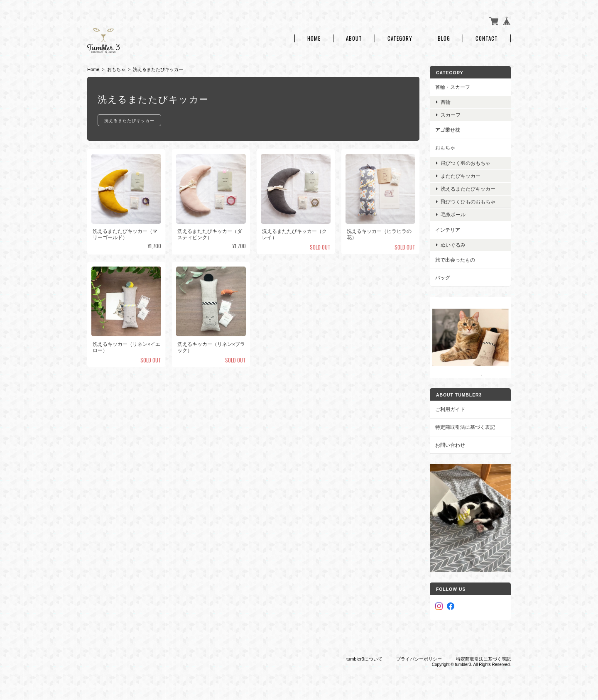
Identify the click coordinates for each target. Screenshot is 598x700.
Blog (444, 38)
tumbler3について (364, 659)
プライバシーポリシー (419, 659)
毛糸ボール (453, 214)
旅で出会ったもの (455, 260)
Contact (487, 38)
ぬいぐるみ (453, 245)
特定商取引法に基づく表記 (465, 427)
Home (314, 38)
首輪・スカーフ (453, 87)
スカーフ (451, 115)
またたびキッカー (461, 176)
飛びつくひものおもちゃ (468, 202)
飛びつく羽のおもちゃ (466, 163)
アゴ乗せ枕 (448, 130)
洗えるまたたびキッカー (129, 120)
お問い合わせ (450, 445)
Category (400, 38)
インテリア (448, 230)
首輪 (446, 102)
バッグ (443, 278)
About (354, 38)
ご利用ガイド (450, 409)
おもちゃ (116, 69)
